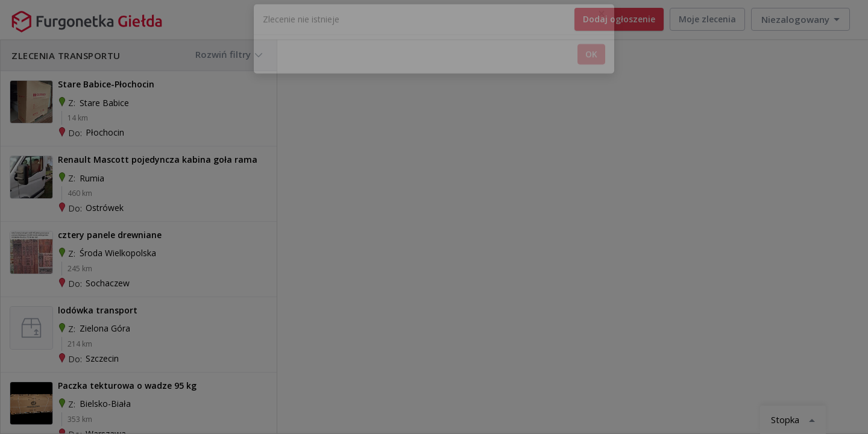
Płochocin (105, 132)
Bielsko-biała (105, 404)
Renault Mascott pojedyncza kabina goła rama (158, 159)
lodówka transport (98, 310)
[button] (800, 19)
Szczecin (102, 358)
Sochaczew (108, 283)
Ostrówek (105, 208)
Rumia (92, 178)
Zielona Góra (105, 328)
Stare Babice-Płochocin (106, 84)
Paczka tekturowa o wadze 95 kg (127, 385)
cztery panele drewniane (110, 235)
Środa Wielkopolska (118, 253)
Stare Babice (104, 103)
